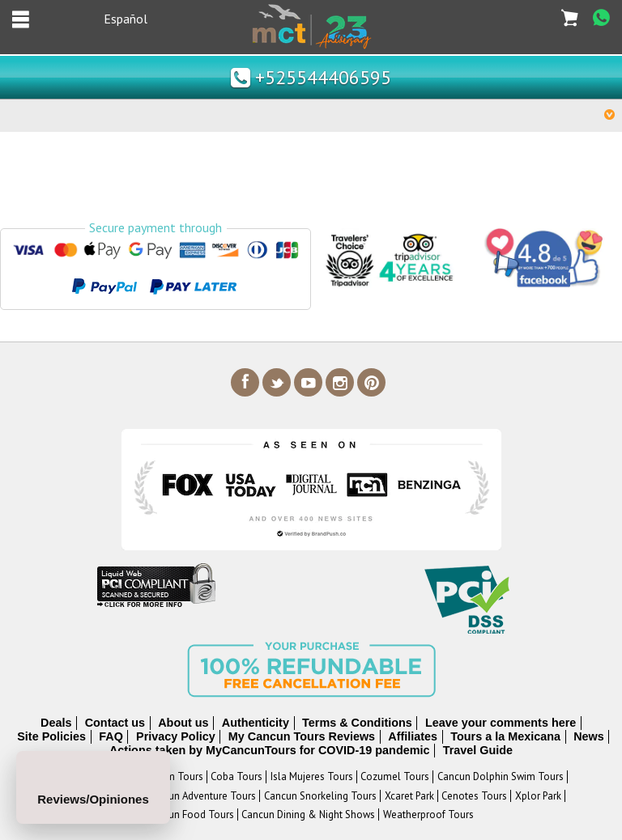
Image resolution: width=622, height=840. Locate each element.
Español (126, 19)
